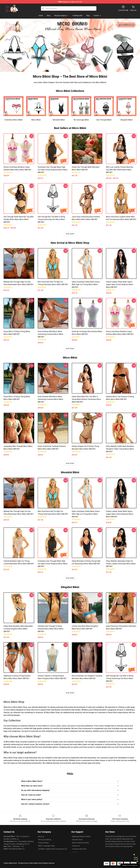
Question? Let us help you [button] (130, 865)
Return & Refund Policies (80, 843)
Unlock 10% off (136, 858)
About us (41, 837)
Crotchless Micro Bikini (14, 120)
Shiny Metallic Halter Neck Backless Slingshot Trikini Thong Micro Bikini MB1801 (120, 449)
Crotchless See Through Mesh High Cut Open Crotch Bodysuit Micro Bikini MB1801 (53, 170)
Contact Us (76, 846)
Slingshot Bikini (126, 120)
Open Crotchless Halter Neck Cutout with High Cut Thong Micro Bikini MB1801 (86, 284)
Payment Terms (77, 840)
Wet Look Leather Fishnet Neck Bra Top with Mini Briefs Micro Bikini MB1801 (120, 170)
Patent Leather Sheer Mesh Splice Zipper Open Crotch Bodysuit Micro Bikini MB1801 (120, 284)
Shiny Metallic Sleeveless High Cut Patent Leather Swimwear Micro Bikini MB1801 (121, 564)
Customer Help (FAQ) (79, 849)
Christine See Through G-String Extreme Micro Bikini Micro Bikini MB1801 (51, 629)
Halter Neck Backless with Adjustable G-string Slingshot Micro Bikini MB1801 (18, 629)
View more (70, 234)
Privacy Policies (43, 843)
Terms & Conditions (45, 840)
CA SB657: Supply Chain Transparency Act (53, 849)
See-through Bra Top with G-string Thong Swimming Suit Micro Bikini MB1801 (51, 219)
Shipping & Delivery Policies (81, 837)
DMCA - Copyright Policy (46, 846)
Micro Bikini (36, 120)
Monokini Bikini (59, 120)
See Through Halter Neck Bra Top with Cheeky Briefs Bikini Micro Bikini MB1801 (19, 219)
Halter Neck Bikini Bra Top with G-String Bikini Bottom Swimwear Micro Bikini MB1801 (86, 399)
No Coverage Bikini (81, 120)
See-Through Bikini (104, 120)
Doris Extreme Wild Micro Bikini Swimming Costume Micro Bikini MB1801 (50, 334)
